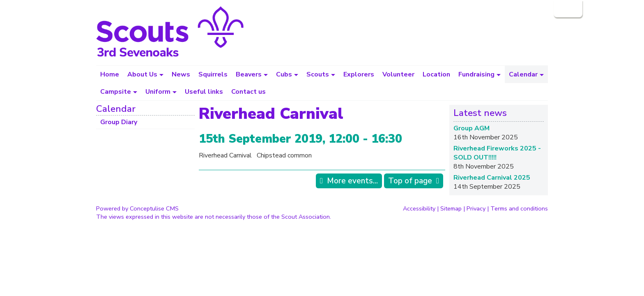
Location (436, 74)
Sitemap (451, 208)
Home (110, 74)
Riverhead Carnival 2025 (492, 178)
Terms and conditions (519, 208)
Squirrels (213, 74)
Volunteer (398, 74)
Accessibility (419, 208)
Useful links (204, 92)
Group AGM (471, 128)
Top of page (410, 181)
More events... (352, 181)
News (181, 74)
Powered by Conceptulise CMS (137, 208)
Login (567, 9)
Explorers (359, 74)
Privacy (476, 208)
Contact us (248, 92)
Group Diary (119, 122)
